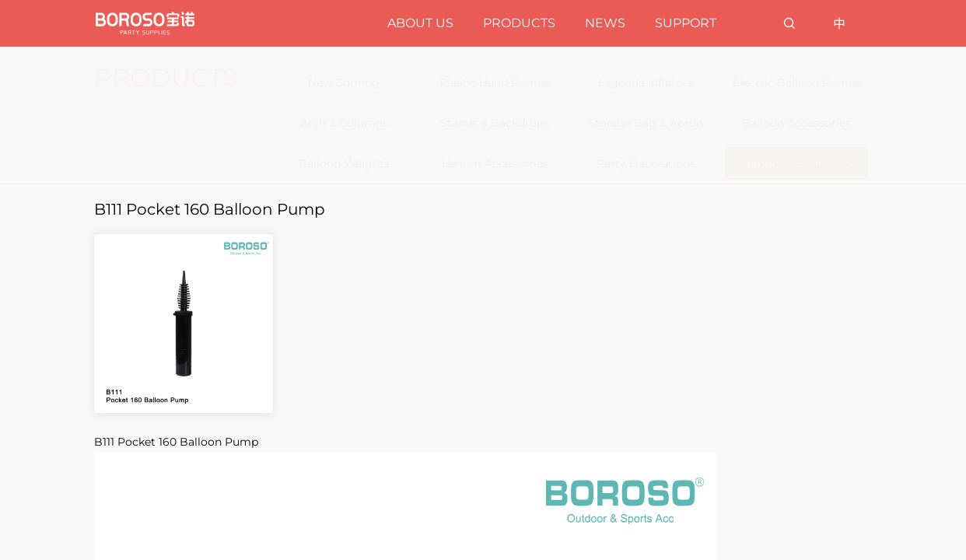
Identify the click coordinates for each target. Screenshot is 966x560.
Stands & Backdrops (495, 123)
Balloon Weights (344, 163)
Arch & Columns (344, 123)
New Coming (344, 82)
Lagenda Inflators (646, 82)
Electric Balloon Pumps (797, 82)
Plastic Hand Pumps (495, 82)
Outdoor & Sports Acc (797, 163)
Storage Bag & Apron (646, 123)
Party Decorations (646, 163)
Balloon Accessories (796, 123)
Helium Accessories (495, 163)
